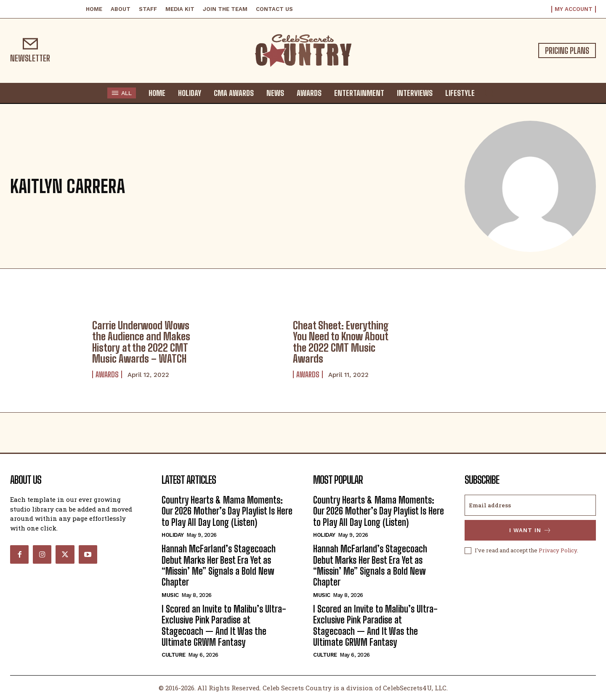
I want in (530, 530)
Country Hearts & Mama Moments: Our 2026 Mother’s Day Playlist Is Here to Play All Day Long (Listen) (227, 511)
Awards (107, 374)
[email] (530, 505)
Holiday (173, 535)
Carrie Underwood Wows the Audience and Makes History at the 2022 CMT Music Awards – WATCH (141, 342)
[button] (489, 93)
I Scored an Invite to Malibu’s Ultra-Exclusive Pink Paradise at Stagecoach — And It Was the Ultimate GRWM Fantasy (224, 626)
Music (170, 595)
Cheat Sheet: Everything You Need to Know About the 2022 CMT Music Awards (341, 342)
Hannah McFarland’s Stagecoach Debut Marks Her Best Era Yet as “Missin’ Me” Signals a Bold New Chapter (219, 565)
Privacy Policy (558, 550)
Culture (174, 655)
